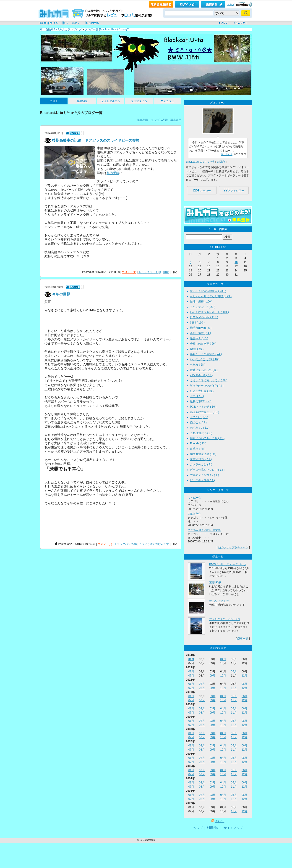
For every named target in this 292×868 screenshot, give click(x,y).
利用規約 (213, 828)
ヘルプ (231, 4)
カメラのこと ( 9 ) (201, 465)
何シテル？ (227, 154)
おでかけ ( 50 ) (199, 417)
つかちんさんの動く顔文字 (204, 530)
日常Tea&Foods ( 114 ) (204, 317)
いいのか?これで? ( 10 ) (205, 359)
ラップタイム (139, 101)
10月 (223, 676)
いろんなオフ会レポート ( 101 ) (209, 312)
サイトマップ (233, 828)
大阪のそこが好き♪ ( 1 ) (205, 475)
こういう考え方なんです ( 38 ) (209, 380)
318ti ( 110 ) (197, 323)
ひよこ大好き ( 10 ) (202, 391)
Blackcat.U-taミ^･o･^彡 (200, 162)
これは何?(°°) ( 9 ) (201, 433)
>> (224, 247)
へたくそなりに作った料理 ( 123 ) (211, 296)
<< (211, 247)
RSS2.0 (220, 821)
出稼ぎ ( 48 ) (198, 449)
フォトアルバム (111, 101)
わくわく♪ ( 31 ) (200, 428)
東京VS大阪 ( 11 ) (201, 459)
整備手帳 (113, 173)
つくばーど (195, 498)
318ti (166, 272)
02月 (202, 684)
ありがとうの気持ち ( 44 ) (206, 354)
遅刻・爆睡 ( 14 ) (200, 333)
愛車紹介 (82, 101)
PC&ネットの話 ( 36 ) (203, 407)
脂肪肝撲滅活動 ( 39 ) (203, 454)
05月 (234, 672)
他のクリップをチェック (233, 547)
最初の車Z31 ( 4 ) (201, 401)
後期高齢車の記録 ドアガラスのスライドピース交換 (96, 140)
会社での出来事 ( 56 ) (203, 344)
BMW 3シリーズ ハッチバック (228, 564)
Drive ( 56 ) (197, 349)
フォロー (202, 190)
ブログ (77, 29)
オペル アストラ (219, 601)
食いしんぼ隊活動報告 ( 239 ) (208, 291)
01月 (191, 659)
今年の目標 (61, 294)
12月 (244, 676)
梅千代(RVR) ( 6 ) (201, 328)
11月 (234, 688)
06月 (244, 684)
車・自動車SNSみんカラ (55, 29)
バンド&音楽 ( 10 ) (201, 375)
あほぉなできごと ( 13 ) (205, 412)
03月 (212, 696)
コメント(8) (105, 544)
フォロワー (234, 190)
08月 (202, 688)
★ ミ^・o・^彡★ (190, 50)
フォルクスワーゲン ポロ (225, 619)
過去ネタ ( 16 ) (199, 338)
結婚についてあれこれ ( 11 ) (207, 438)
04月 (223, 659)
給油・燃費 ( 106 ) (201, 302)
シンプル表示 (159, 120)
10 (236, 262)
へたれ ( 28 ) (198, 365)
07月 (191, 676)
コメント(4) (129, 272)
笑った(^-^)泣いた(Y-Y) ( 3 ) (207, 386)
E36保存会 (194, 514)
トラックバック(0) (150, 272)
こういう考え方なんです (154, 544)
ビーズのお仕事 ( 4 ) (202, 480)
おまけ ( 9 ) (197, 396)
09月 (212, 676)
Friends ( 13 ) (198, 443)
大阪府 (221, 162)
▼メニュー (167, 101)
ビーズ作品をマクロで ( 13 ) (207, 470)
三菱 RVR (215, 583)
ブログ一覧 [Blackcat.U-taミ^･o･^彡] (107, 29)
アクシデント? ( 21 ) (203, 307)
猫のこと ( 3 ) (198, 422)
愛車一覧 (243, 639)
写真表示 (176, 120)
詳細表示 (142, 120)
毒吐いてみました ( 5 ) (204, 370)
